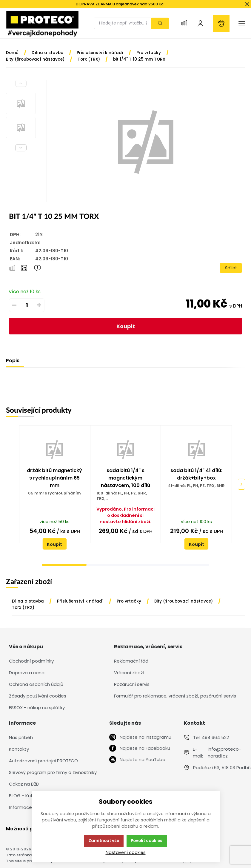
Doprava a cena (27, 673)
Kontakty (19, 749)
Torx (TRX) (23, 607)
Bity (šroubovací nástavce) (184, 601)
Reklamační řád (131, 661)
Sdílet (231, 268)
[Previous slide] (21, 83)
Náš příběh (21, 737)
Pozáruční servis (132, 684)
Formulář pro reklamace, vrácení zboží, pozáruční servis (175, 696)
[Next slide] (21, 148)
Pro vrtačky (129, 601)
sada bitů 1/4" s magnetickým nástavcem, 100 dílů (125, 478)
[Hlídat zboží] (24, 268)
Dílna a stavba (28, 601)
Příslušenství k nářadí (80, 601)
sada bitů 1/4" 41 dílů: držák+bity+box (196, 474)
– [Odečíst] (14, 305)
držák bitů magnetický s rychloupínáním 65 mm (54, 478)
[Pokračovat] (241, 484)
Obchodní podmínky (31, 661)
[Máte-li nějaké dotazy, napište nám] (37, 268)
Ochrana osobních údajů (36, 684)
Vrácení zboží (129, 673)
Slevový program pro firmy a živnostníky (53, 772)
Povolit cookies (147, 841)
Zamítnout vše (104, 841)
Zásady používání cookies (38, 696)
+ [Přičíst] (39, 305)
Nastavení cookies (126, 852)
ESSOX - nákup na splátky (37, 708)
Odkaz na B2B (24, 784)
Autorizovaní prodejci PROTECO (43, 761)
